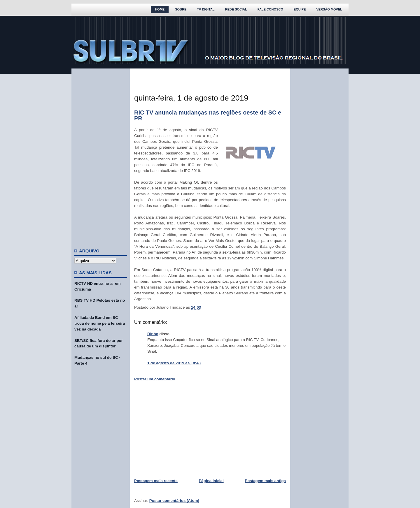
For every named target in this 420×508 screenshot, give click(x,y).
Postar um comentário (155, 379)
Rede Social (236, 9)
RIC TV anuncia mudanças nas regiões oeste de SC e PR (208, 115)
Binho (153, 334)
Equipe (300, 9)
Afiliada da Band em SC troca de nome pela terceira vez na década (100, 323)
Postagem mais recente (156, 481)
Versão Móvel (329, 9)
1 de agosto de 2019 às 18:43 (174, 363)
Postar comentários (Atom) (174, 501)
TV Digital (206, 9)
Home (160, 9)
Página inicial (211, 481)
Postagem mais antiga (265, 481)
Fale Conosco (270, 9)
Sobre (181, 9)
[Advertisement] (101, 156)
